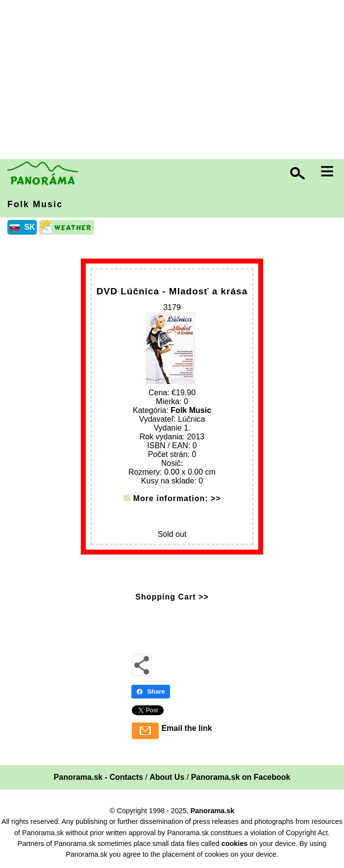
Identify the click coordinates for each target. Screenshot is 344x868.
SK (29, 227)
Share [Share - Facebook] (150, 691)
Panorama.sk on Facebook (241, 777)
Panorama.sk (213, 811)
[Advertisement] (174, 81)
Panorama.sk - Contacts (98, 777)
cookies (235, 844)
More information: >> (177, 498)
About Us (167, 777)
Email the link (186, 728)
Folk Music (35, 204)
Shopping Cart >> (172, 597)
